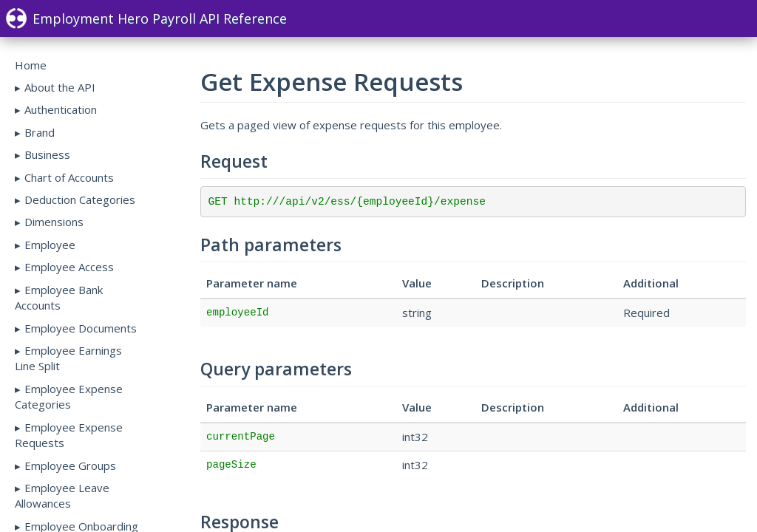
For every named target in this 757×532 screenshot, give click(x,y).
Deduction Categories (80, 199)
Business (47, 154)
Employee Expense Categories (69, 396)
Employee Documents (81, 328)
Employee (50, 245)
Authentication (61, 109)
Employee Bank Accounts (59, 297)
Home (31, 65)
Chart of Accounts (69, 177)
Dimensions (54, 222)
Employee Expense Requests (69, 435)
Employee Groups (70, 465)
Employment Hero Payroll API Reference (146, 18)
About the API (60, 87)
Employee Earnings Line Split (68, 358)
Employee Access (69, 267)
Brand (40, 132)
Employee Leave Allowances (62, 495)
